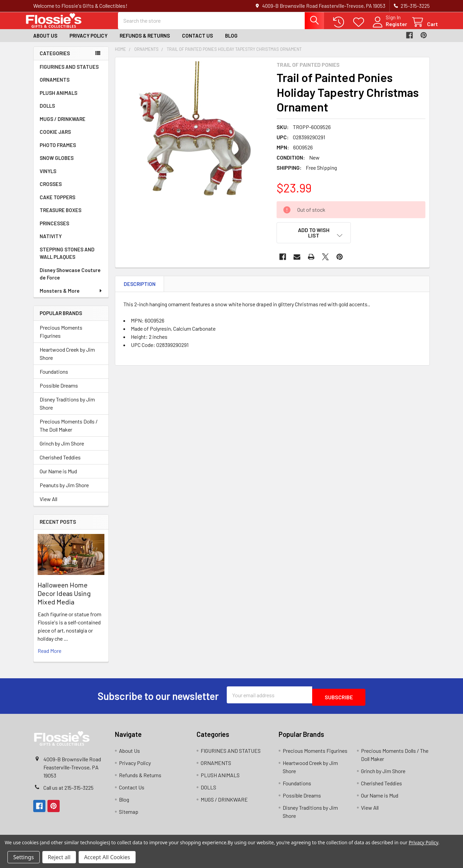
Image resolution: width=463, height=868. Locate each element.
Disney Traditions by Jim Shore (67, 409)
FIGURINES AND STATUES (69, 73)
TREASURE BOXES (61, 216)
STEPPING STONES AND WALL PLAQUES (67, 259)
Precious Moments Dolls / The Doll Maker (69, 431)
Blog (231, 42)
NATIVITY (51, 242)
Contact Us (197, 42)
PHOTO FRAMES (58, 151)
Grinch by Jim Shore (62, 449)
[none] (194, 142)
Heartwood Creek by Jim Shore (67, 360)
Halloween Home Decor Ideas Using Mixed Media (64, 599)
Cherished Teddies (60, 463)
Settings (24, 857)
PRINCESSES (54, 229)
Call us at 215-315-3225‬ (68, 791)
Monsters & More (71, 297)
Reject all (59, 857)
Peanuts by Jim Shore (64, 491)
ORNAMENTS (55, 86)
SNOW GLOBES (57, 164)
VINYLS (48, 177)
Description (140, 287)
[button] (314, 239)
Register (388, 28)
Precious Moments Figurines (61, 338)
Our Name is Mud (58, 477)
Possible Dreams (59, 391)
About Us (45, 42)
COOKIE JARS (55, 138)
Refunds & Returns (145, 42)
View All (48, 505)
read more (49, 657)
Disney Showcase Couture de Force (70, 280)
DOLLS (47, 112)
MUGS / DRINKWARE (63, 125)
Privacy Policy (88, 42)
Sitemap (129, 815)
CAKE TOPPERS (57, 203)
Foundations (54, 378)
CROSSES (51, 190)
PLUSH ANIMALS (58, 99)
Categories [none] (55, 59)
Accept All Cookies (107, 857)
